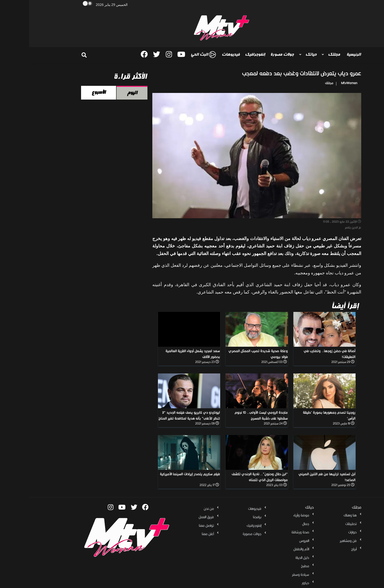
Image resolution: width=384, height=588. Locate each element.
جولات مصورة (253, 54)
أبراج (325, 549)
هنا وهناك (321, 515)
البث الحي (174, 55)
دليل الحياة (273, 558)
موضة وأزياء (272, 515)
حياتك (281, 54)
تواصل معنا (177, 525)
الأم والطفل (272, 549)
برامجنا (228, 517)
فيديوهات (201, 54)
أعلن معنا (179, 534)
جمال (276, 524)
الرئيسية (324, 54)
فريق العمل (177, 517)
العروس (275, 541)
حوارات (323, 532)
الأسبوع (69, 92)
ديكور (276, 583)
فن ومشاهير (319, 541)
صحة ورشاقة (271, 532)
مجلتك (304, 54)
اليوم (103, 93)
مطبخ (276, 566)
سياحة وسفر (271, 575)
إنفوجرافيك (226, 54)
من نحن (180, 509)
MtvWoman (320, 83)
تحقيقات (322, 524)
